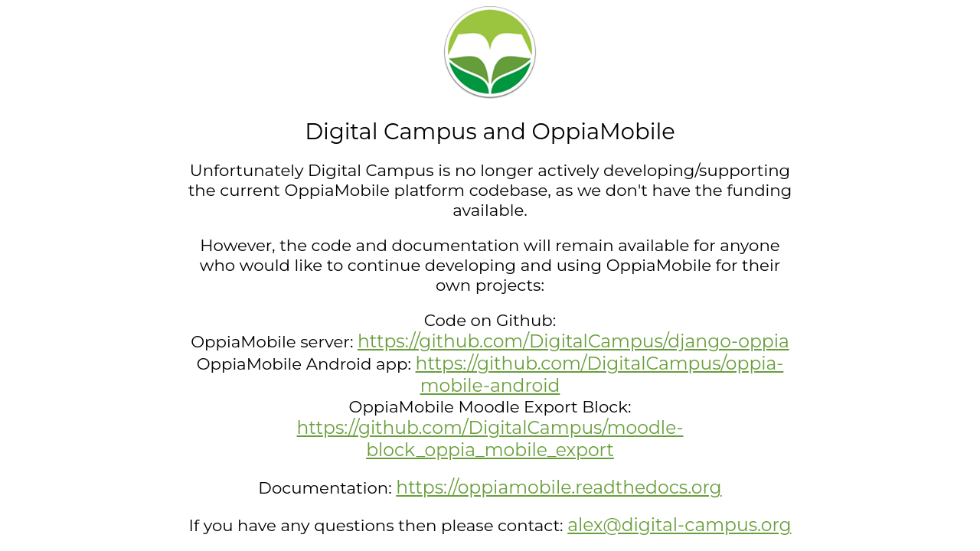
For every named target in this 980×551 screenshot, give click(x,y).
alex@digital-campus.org (679, 525)
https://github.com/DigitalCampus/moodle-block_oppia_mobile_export (490, 439)
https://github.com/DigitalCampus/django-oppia (573, 341)
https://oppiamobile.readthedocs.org (559, 487)
